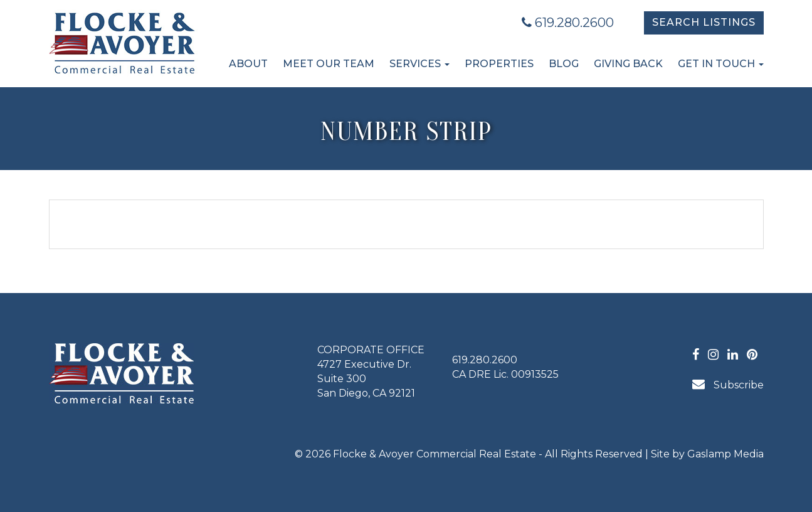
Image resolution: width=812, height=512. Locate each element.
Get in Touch (721, 64)
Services (419, 64)
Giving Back (628, 64)
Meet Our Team (329, 64)
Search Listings (704, 22)
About (248, 64)
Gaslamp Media (725, 454)
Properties (499, 64)
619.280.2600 (568, 23)
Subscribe (728, 384)
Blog (564, 64)
